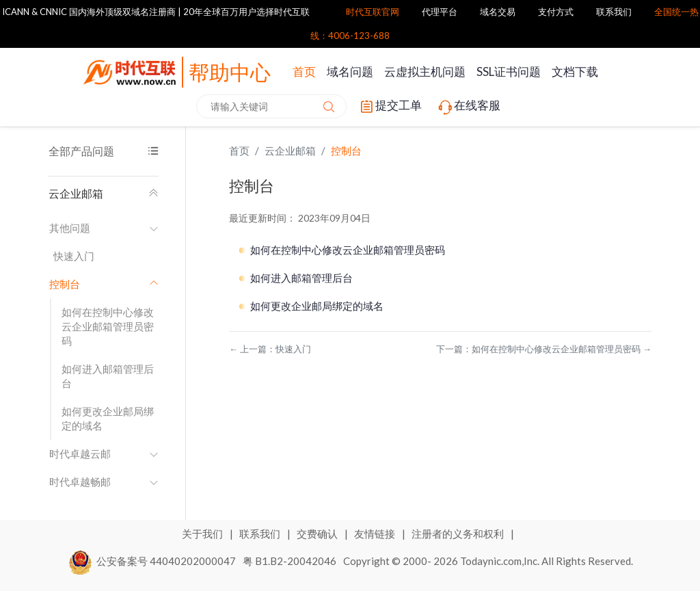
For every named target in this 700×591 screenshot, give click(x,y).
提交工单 (390, 107)
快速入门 (74, 256)
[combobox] (271, 106)
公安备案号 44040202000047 (153, 561)
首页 (304, 71)
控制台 (346, 150)
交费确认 (318, 534)
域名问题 (350, 71)
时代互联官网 (373, 12)
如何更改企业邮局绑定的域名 (108, 418)
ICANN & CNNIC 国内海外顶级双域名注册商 (89, 12)
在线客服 (468, 107)
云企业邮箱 (104, 193)
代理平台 (440, 12)
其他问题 (104, 228)
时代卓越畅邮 (104, 482)
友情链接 (376, 534)
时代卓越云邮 (104, 454)
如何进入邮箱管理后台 (108, 376)
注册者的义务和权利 (459, 534)
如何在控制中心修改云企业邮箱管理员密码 (108, 326)
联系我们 (614, 12)
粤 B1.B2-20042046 (290, 561)
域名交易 (498, 12)
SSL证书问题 (509, 71)
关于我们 (203, 534)
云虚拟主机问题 (425, 71)
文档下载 (575, 71)
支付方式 (556, 12)
